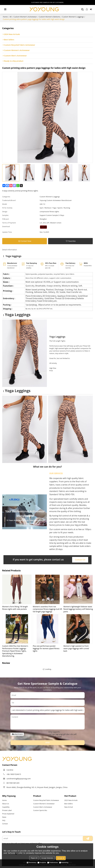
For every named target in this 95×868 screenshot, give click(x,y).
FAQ (4, 820)
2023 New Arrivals (71, 800)
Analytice (42, 862)
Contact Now (26, 241)
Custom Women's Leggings (73, 17)
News (4, 817)
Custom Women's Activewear (25, 17)
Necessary (31, 862)
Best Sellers (69, 804)
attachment (17, 734)
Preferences (53, 862)
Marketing (64, 862)
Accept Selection (47, 858)
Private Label (7, 810)
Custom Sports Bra (40, 810)
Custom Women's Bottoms (49, 17)
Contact (5, 824)
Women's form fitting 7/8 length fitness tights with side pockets (15, 608)
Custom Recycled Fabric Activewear (46, 800)
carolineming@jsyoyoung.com (19, 779)
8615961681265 (13, 783)
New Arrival (69, 807)
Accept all (61, 858)
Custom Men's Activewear (43, 807)
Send (47, 743)
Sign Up (91, 9)
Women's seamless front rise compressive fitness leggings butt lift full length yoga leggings (47, 609)
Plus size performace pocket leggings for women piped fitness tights (46, 648)
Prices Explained (8, 814)
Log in (87, 9)
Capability (6, 807)
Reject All (34, 858)
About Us (6, 804)
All (11, 17)
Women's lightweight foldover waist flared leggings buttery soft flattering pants (78, 609)
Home (5, 17)
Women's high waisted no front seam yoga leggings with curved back (76, 648)
